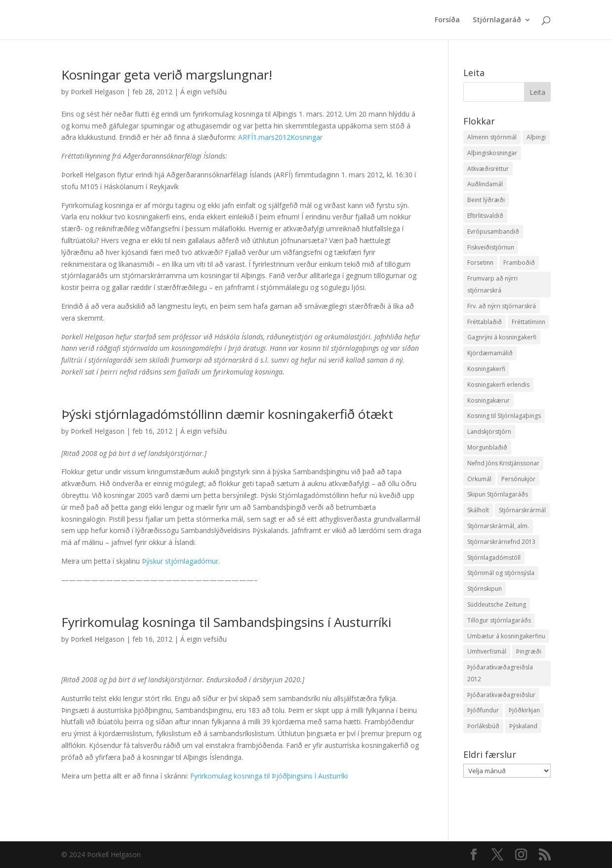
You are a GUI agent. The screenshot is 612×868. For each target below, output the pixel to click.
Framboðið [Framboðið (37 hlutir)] (519, 263)
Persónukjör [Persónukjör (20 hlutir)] (518, 479)
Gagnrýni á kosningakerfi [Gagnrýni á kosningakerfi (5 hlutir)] (502, 337)
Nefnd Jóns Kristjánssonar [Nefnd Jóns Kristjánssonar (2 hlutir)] (503, 463)
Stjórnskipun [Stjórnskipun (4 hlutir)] (485, 589)
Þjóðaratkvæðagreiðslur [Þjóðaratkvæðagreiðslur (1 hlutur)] (501, 695)
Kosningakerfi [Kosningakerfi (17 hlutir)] (486, 369)
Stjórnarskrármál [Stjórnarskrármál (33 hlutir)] (522, 510)
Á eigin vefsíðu (204, 92)
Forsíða (447, 20)
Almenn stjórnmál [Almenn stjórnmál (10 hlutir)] (492, 137)
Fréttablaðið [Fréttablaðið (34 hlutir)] (485, 322)
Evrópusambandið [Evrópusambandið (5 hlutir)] (493, 231)
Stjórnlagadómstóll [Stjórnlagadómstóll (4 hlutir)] (494, 558)
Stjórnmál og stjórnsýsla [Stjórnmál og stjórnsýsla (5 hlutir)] (501, 573)
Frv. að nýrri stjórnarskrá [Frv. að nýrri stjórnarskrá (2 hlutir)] (502, 306)
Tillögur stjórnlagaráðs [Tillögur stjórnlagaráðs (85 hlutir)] (499, 620)
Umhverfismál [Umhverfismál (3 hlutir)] (487, 651)
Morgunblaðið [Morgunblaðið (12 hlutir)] (487, 447)
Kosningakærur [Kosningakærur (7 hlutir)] (489, 400)
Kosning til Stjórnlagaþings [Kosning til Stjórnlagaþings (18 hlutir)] (504, 416)
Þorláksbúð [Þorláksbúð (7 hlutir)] (483, 726)
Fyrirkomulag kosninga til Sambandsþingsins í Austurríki (226, 622)
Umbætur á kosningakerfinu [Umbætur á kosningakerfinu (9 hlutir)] (506, 636)
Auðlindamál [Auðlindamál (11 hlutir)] (485, 184)
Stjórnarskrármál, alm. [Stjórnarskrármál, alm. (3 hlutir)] (498, 526)
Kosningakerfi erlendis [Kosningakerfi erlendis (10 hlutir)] (498, 385)
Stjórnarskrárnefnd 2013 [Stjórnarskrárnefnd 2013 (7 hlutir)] (501, 542)
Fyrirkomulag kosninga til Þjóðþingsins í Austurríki (269, 776)
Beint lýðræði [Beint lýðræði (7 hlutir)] (486, 200)
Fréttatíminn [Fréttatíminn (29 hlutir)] (529, 322)
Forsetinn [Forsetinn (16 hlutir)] (480, 263)
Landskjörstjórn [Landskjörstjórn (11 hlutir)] (489, 432)
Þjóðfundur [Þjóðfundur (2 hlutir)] (483, 710)
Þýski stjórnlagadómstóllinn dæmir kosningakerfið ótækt (227, 414)
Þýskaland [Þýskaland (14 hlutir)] (523, 726)
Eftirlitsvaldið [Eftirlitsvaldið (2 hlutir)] (485, 216)
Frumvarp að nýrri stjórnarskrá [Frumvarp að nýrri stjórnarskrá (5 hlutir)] (492, 284)
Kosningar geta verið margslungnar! (167, 75)
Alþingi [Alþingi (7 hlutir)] (536, 137)
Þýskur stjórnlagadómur (180, 561)
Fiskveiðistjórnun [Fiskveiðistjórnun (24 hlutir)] (491, 247)
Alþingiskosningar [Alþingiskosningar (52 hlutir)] (492, 153)
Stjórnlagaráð (497, 20)
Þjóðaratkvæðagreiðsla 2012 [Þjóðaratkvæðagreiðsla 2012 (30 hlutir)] (500, 673)
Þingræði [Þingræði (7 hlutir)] (529, 651)
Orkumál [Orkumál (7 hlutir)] (479, 479)
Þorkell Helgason (98, 92)
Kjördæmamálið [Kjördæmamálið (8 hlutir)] (490, 353)
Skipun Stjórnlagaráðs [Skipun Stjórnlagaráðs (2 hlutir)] (498, 494)
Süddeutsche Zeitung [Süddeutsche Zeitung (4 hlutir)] (497, 604)
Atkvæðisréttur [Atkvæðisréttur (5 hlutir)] (488, 169)
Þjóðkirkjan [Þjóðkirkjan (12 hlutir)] (524, 710)
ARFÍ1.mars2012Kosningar (280, 137)
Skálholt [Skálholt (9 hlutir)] (478, 510)
